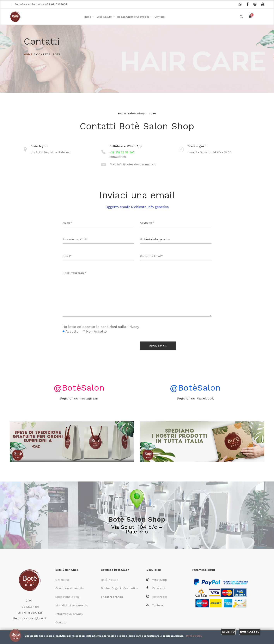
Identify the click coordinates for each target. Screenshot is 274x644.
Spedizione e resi (67, 597)
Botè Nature (104, 17)
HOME (28, 54)
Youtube (155, 605)
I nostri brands (112, 597)
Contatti (160, 17)
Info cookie (194, 636)
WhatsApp (157, 580)
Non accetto (250, 632)
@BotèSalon (79, 387)
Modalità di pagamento (72, 605)
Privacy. (134, 327)
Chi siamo (62, 580)
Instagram (157, 597)
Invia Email (158, 346)
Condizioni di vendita (70, 588)
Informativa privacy (69, 614)
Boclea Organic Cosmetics (133, 17)
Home (87, 17)
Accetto (228, 632)
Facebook (156, 588)
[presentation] (85, 347)
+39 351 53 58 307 (122, 152)
